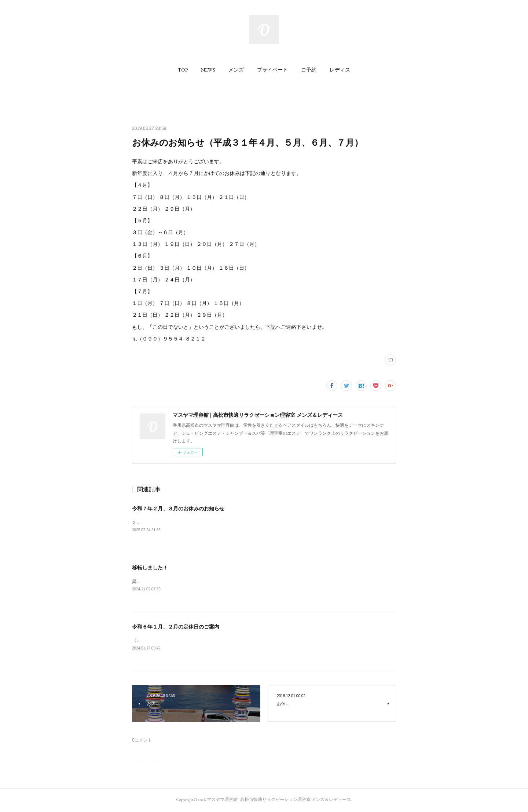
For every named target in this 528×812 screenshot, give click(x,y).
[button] (183, 70)
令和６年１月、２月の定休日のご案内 (176, 627)
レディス (340, 70)
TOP (183, 70)
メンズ (236, 70)
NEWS (208, 70)
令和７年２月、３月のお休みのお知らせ (178, 509)
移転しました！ (150, 568)
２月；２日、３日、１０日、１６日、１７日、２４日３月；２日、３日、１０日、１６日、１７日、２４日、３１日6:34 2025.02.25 (262, 522)
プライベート (272, 70)
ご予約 (309, 70)
